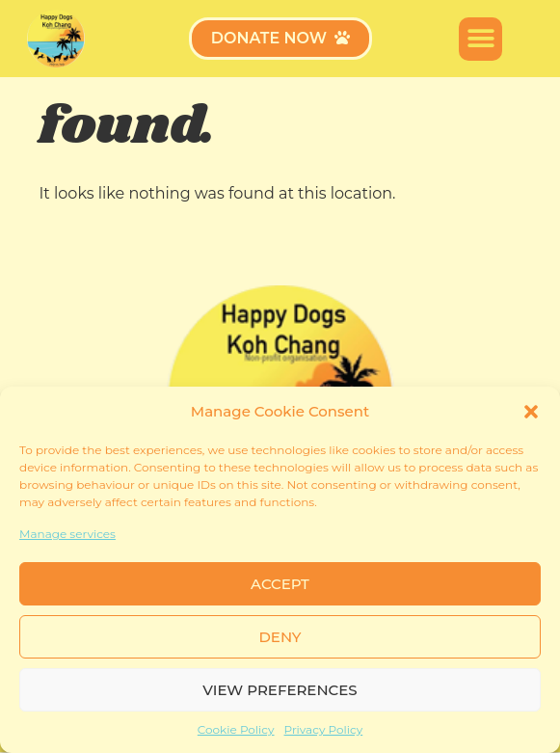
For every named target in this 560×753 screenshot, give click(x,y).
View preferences (280, 690)
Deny (280, 637)
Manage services (67, 534)
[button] (531, 412)
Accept (280, 584)
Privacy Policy (324, 729)
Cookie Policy (236, 729)
